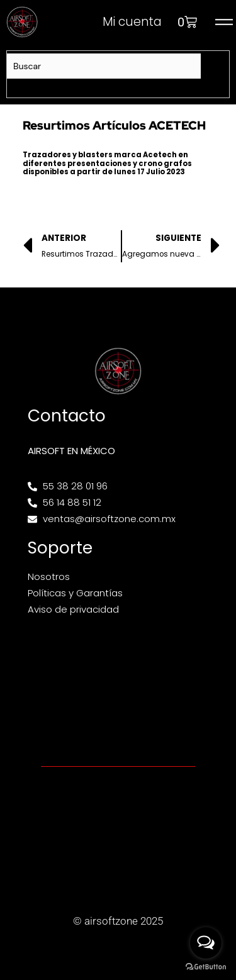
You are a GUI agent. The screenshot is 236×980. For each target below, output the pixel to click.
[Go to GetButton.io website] (206, 967)
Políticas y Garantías (75, 593)
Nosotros (49, 576)
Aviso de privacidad (73, 609)
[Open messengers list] (206, 943)
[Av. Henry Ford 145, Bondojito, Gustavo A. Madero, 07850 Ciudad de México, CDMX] (118, 690)
